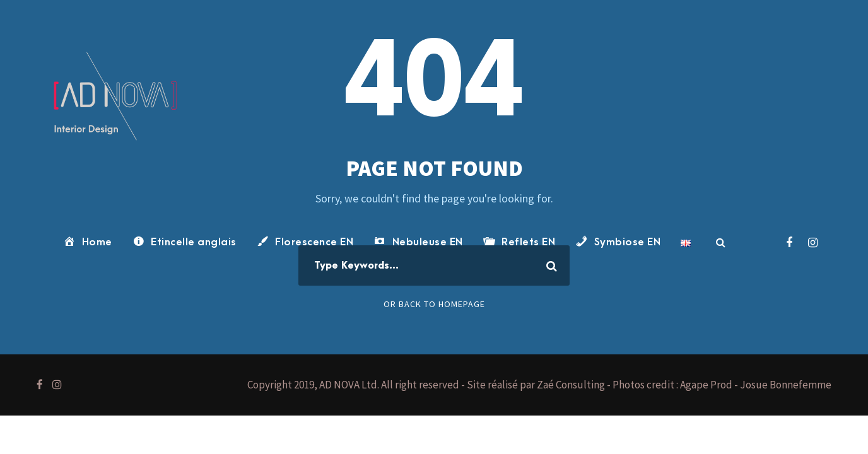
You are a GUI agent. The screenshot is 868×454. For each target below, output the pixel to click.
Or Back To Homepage (434, 304)
